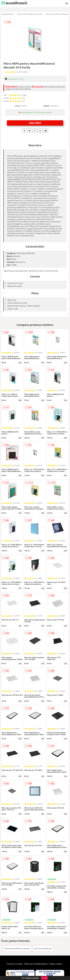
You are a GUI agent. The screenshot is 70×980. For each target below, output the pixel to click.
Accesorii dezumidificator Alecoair (30, 14)
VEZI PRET (35, 123)
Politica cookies (56, 964)
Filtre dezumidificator (43, 949)
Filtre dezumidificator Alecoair (57, 14)
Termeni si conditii (14, 964)
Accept (44, 978)
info (20, 362)
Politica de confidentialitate (36, 964)
